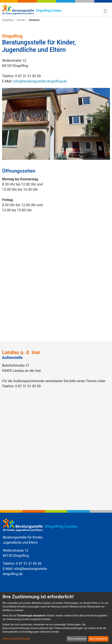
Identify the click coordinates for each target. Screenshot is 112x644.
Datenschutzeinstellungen (16, 639)
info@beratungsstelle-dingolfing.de (40, 81)
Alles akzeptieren (98, 639)
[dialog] (56, 618)
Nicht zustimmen (77, 639)
